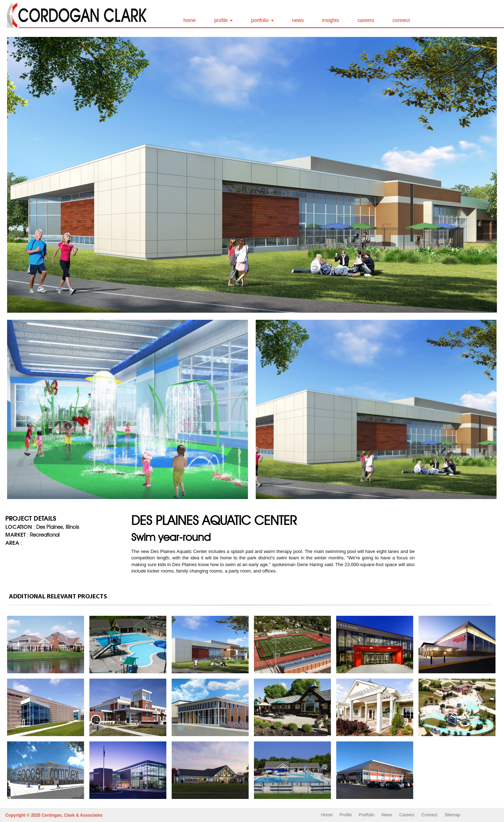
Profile (346, 815)
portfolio (262, 20)
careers (366, 20)
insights (330, 20)
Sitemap (452, 815)
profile (223, 20)
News (387, 815)
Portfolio (367, 815)
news (298, 20)
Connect (429, 815)
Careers (407, 815)
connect (401, 20)
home (190, 20)
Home (327, 815)
